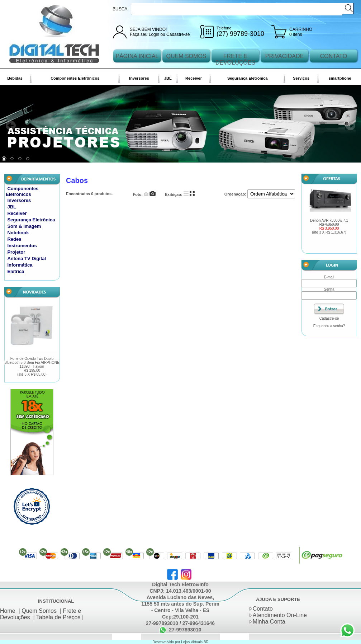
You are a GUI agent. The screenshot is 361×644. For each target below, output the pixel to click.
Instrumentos (22, 246)
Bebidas (15, 78)
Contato (263, 609)
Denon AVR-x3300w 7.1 (329, 226)
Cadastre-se (178, 34)
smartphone (340, 78)
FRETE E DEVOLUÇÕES (235, 59)
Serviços (301, 78)
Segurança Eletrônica (248, 78)
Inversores (139, 78)
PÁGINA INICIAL (137, 56)
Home (8, 611)
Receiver (194, 78)
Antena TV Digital (27, 258)
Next (350, 126)
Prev (11, 126)
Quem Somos (39, 611)
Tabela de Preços (58, 617)
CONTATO (334, 56)
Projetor (16, 252)
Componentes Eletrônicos (75, 78)
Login (154, 34)
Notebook (18, 233)
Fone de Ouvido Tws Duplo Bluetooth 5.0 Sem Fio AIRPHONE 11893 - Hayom (32, 366)
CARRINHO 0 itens (301, 32)
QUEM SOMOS (186, 56)
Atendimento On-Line (280, 615)
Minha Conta (269, 622)
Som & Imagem (24, 226)
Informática (20, 265)
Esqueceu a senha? (329, 326)
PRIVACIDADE (284, 56)
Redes (14, 239)
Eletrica (16, 271)
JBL (168, 78)
